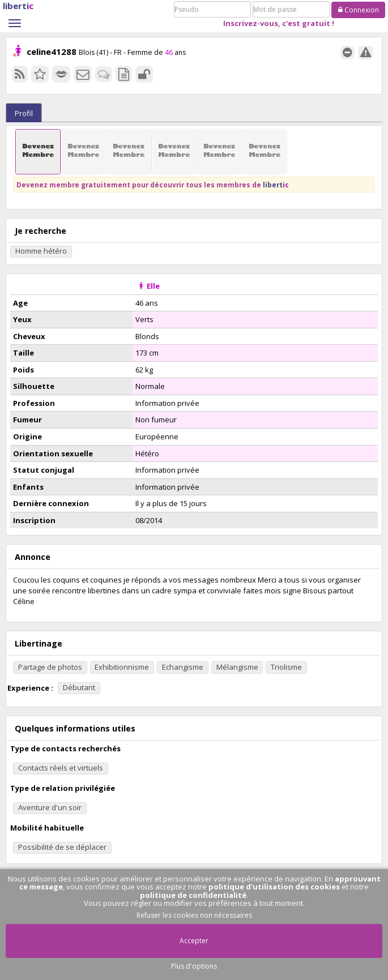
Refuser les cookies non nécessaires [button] (194, 915)
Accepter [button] (194, 941)
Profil (24, 113)
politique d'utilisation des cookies (274, 887)
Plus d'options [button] (194, 966)
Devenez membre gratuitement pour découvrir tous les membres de (153, 185)
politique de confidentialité (193, 895)
